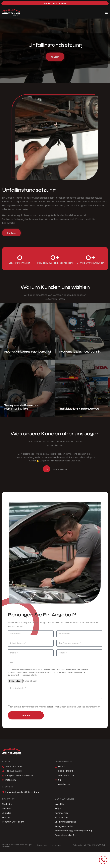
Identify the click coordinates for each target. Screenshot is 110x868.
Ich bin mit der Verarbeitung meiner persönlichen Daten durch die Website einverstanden (55, 707)
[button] (106, 13)
